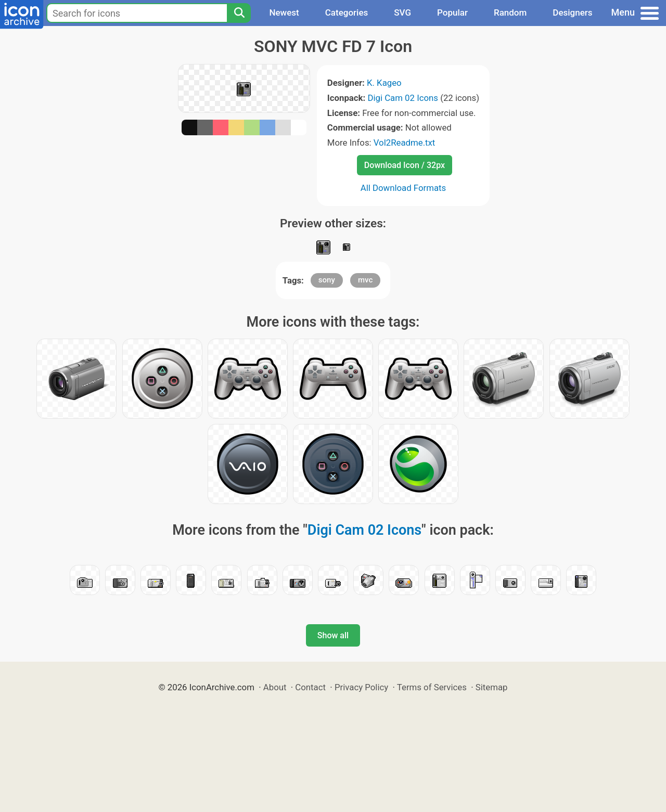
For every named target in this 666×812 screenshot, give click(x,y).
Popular (452, 12)
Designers (572, 12)
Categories (347, 12)
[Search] (239, 13)
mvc (365, 280)
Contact (310, 687)
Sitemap (492, 687)
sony (327, 280)
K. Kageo (384, 83)
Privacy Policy (361, 687)
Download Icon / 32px (405, 165)
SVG (402, 12)
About (275, 687)
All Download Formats (404, 188)
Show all (333, 635)
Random (510, 12)
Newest (284, 12)
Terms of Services (432, 687)
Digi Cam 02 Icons (403, 98)
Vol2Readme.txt (405, 143)
